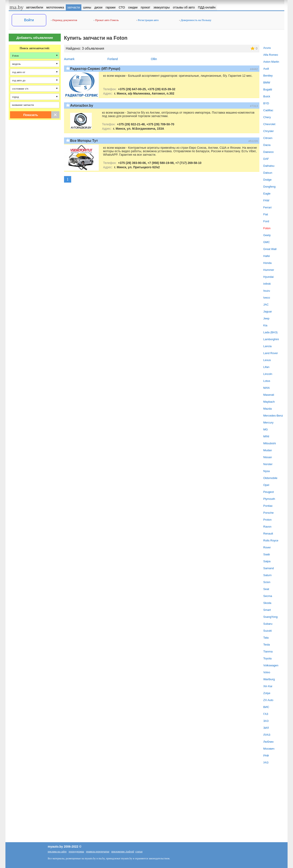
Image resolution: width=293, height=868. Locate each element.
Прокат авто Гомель (106, 20)
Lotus (267, 381)
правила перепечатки (98, 852)
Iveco (267, 298)
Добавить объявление (35, 38)
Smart (267, 610)
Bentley (268, 76)
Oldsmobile (270, 478)
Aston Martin (271, 62)
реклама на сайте (57, 852)
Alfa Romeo (271, 55)
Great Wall (270, 249)
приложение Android (123, 852)
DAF (266, 159)
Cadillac (268, 110)
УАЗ (266, 763)
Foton (267, 228)
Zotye (267, 693)
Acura (267, 48)
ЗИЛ (266, 728)
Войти (29, 20)
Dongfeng (269, 187)
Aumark (69, 59)
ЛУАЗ (267, 735)
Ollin (154, 59)
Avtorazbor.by (82, 105)
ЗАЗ (266, 721)
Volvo (267, 672)
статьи (139, 852)
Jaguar (268, 311)
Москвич (269, 749)
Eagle (267, 194)
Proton (267, 520)
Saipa (267, 561)
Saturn (267, 575)
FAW (266, 200)
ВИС (266, 707)
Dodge (267, 180)
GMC (267, 242)
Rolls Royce (271, 540)
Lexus (267, 360)
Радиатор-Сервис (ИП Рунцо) (95, 69)
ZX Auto (268, 700)
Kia (265, 325)
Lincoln (268, 374)
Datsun (268, 173)
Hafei (267, 256)
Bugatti (268, 89)
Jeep (266, 318)
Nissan (268, 457)
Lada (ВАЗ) (270, 332)
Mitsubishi (270, 443)
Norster (268, 464)
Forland (113, 59)
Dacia (267, 145)
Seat (266, 589)
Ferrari (267, 207)
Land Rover (271, 353)
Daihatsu (269, 166)
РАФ (266, 756)
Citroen (268, 138)
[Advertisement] (35, 168)
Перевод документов (64, 20)
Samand (268, 568)
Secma (268, 596)
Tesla (267, 645)
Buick (267, 96)
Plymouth (269, 499)
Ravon (267, 527)
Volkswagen (271, 665)
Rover (267, 547)
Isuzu (267, 291)
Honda (267, 263)
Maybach (269, 402)
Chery (267, 117)
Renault (268, 534)
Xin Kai (268, 686)
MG (266, 429)
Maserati (269, 395)
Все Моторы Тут (84, 141)
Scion (267, 582)
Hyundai (268, 277)
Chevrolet (269, 124)
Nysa (267, 471)
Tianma (268, 651)
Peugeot (268, 492)
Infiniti (267, 284)
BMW (267, 83)
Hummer (269, 270)
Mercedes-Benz (273, 416)
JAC (266, 305)
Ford (266, 221)
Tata (266, 638)
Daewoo (268, 152)
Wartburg (269, 679)
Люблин (268, 742)
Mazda (267, 409)
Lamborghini (271, 339)
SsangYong (270, 617)
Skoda (267, 603)
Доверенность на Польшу (195, 20)
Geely (267, 235)
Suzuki (267, 631)
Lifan (266, 367)
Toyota (267, 658)
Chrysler (268, 131)
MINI (266, 436)
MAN (266, 388)
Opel (266, 485)
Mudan (268, 450)
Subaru (268, 624)
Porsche (268, 513)
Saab (267, 554)
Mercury (268, 423)
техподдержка (76, 852)
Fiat (266, 214)
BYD (266, 103)
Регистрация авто (147, 20)
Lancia (267, 346)
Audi (266, 69)
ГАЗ (266, 714)
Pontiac (268, 506)
